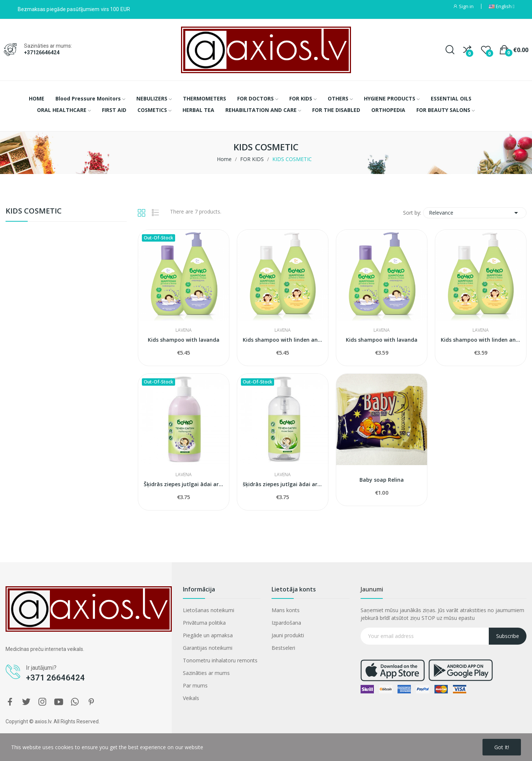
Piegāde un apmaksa (208, 635)
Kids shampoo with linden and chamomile (283, 340)
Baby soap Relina (382, 480)
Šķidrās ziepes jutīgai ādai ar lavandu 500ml (184, 484)
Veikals (191, 698)
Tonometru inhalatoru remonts (220, 660)
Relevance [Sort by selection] (475, 213)
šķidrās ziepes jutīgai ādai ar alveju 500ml (283, 484)
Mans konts (286, 610)
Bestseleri (283, 648)
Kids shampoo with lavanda (184, 340)
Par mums (195, 685)
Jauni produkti (288, 635)
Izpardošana (286, 623)
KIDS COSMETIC (34, 211)
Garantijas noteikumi (208, 648)
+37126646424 (42, 52)
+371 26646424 (55, 678)
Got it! (502, 747)
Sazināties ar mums (206, 673)
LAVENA (184, 330)
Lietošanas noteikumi (209, 610)
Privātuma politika (204, 623)
